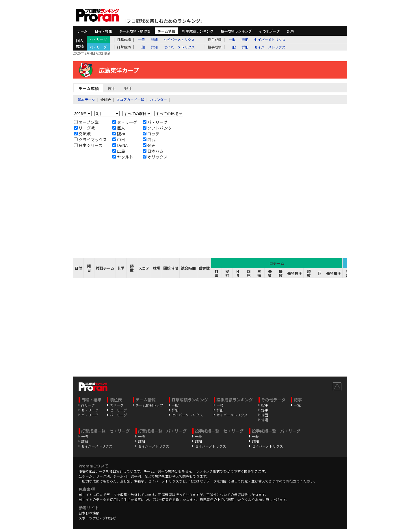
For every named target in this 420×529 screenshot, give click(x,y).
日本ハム (153, 151)
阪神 (119, 134)
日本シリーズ (88, 145)
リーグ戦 (84, 128)
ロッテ (151, 134)
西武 (149, 139)
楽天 (149, 145)
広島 (119, 151)
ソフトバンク (157, 128)
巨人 (119, 128)
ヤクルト (123, 157)
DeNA (120, 145)
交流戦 (82, 134)
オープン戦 (86, 122)
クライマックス (90, 139)
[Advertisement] (210, 209)
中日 (119, 139)
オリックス (155, 157)
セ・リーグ (125, 122)
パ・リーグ (155, 122)
